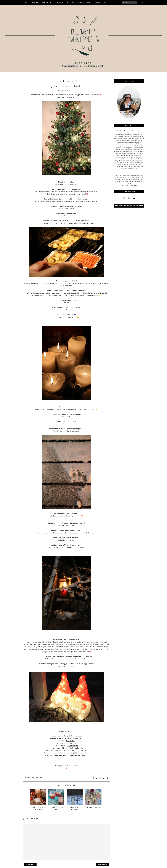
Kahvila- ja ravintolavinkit (82, 3)
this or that (70, 81)
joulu (60, 81)
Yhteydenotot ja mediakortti (42, 3)
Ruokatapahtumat (101, 3)
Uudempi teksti (30, 865)
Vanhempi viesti (103, 865)
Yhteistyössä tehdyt (62, 3)
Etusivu (25, 3)
